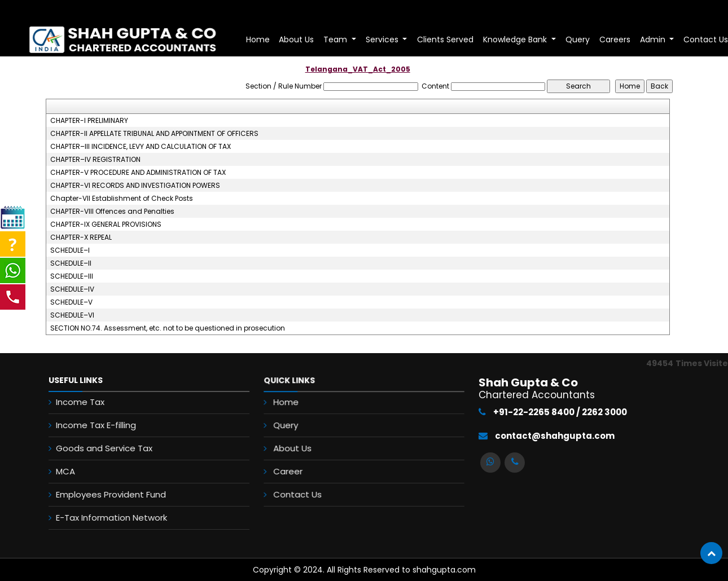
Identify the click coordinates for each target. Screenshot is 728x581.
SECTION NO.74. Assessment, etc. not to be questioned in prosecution (168, 328)
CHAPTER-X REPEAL (81, 237)
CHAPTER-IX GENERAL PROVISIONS (106, 225)
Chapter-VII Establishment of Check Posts (122, 199)
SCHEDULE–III (72, 276)
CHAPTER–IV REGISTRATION (95, 160)
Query (578, 39)
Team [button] (336, 39)
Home (258, 39)
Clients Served (445, 39)
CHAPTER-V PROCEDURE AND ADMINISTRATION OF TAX (138, 173)
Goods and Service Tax (97, 448)
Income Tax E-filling (89, 425)
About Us (296, 39)
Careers (615, 39)
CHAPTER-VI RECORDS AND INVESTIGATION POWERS (135, 186)
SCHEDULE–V (71, 302)
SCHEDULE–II (71, 263)
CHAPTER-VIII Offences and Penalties (112, 212)
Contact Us (299, 493)
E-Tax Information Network (105, 518)
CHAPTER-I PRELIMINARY (89, 121)
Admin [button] (654, 39)
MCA (59, 471)
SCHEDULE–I (70, 250)
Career (290, 470)
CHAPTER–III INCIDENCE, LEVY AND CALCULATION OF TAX (141, 147)
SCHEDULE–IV (72, 289)
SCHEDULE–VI (72, 315)
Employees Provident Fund (104, 494)
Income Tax (73, 402)
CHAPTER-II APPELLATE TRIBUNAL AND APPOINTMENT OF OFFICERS (154, 134)
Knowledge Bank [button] (516, 39)
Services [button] (383, 39)
